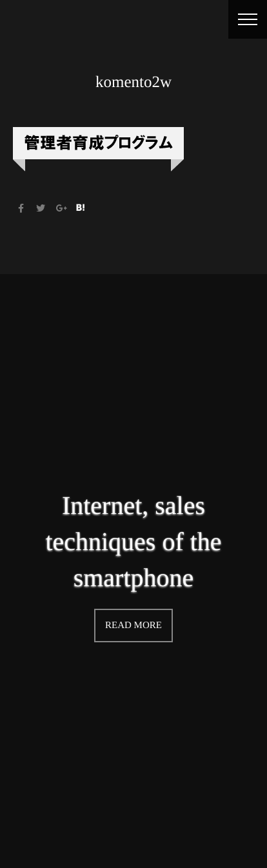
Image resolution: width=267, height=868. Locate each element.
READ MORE (133, 626)
